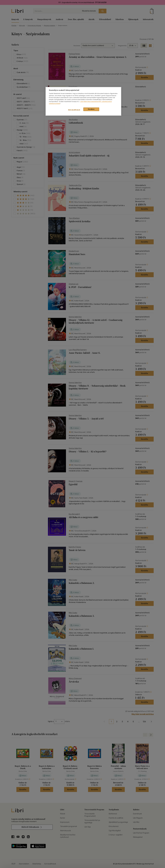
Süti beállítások (74, 110)
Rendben (91, 109)
